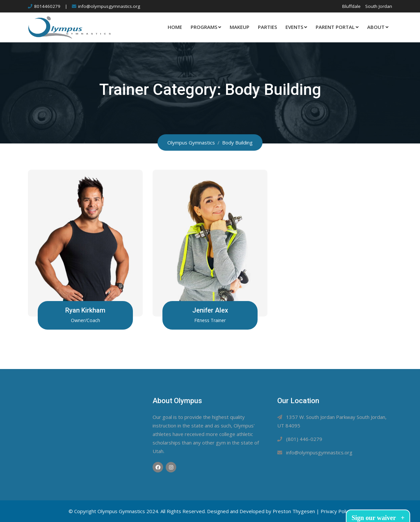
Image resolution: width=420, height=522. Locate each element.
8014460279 (47, 6)
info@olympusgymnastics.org (109, 6)
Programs (204, 27)
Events (294, 27)
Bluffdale (351, 6)
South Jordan (379, 6)
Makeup (240, 27)
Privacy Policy (336, 511)
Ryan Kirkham (85, 310)
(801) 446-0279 (304, 439)
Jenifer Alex (210, 310)
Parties (267, 27)
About (376, 27)
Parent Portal (335, 27)
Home (175, 27)
